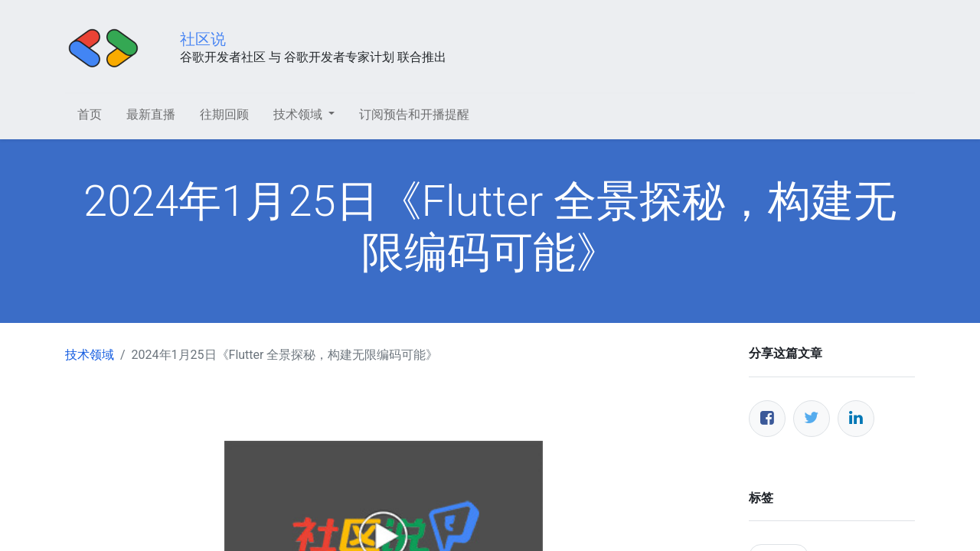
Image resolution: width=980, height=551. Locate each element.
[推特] (812, 419)
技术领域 (90, 355)
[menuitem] (90, 115)
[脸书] (767, 419)
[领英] (856, 419)
